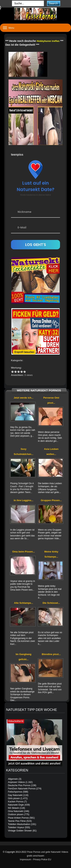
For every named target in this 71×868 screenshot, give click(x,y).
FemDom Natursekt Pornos (22, 789)
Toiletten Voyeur (16, 827)
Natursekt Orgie (16, 805)
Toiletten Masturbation (19, 824)
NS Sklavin (14, 808)
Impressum (25, 860)
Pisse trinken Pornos (18, 818)
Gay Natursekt (15, 795)
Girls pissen (14, 798)
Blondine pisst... (51, 654)
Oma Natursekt (16, 811)
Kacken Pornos (16, 802)
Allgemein (13, 779)
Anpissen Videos (16, 782)
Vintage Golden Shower (20, 831)
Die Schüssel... (51, 603)
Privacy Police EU (42, 860)
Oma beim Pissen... (24, 552)
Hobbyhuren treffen (48, 41)
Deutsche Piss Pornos (19, 785)
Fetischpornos (15, 792)
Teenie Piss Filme (17, 821)
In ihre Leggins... (24, 500)
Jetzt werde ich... (23, 398)
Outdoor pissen (16, 814)
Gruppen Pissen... (51, 500)
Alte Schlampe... (23, 603)
